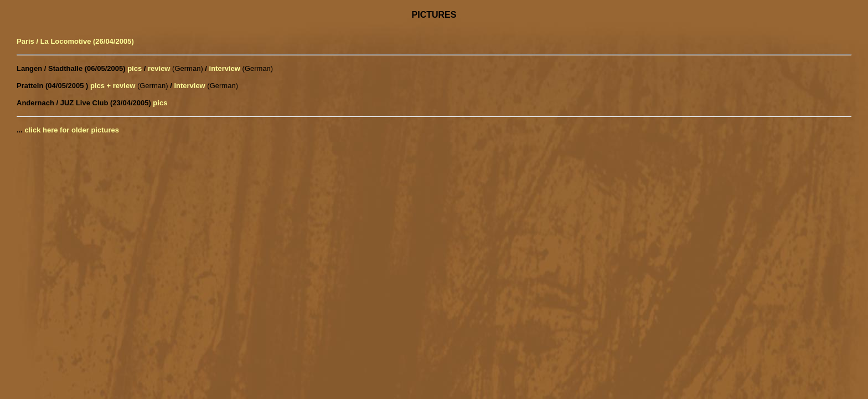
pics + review (113, 86)
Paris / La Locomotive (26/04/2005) (75, 41)
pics (135, 68)
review (159, 68)
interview (225, 68)
